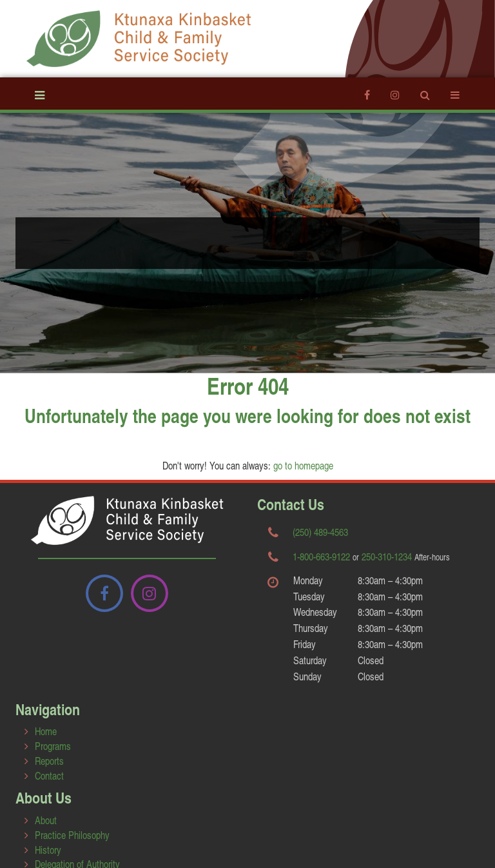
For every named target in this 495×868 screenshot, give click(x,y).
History (48, 850)
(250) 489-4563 (320, 532)
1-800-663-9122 (321, 556)
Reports (49, 761)
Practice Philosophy (72, 835)
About (46, 820)
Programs (53, 746)
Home (46, 731)
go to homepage (303, 465)
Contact (49, 775)
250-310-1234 (387, 556)
